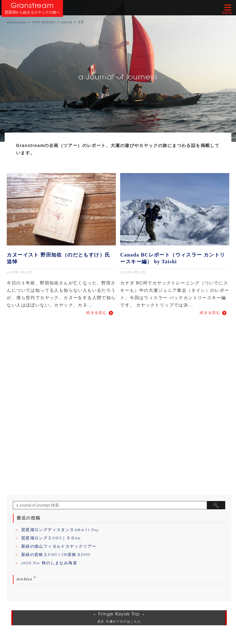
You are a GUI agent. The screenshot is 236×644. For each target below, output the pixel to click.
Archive (24, 579)
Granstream (32, 5)
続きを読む (97, 313)
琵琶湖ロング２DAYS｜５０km (51, 538)
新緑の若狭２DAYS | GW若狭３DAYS (56, 555)
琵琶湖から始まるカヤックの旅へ (32, 12)
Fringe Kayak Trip (119, 614)
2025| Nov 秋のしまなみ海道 (49, 563)
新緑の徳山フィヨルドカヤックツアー (59, 546)
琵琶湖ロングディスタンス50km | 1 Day (60, 530)
